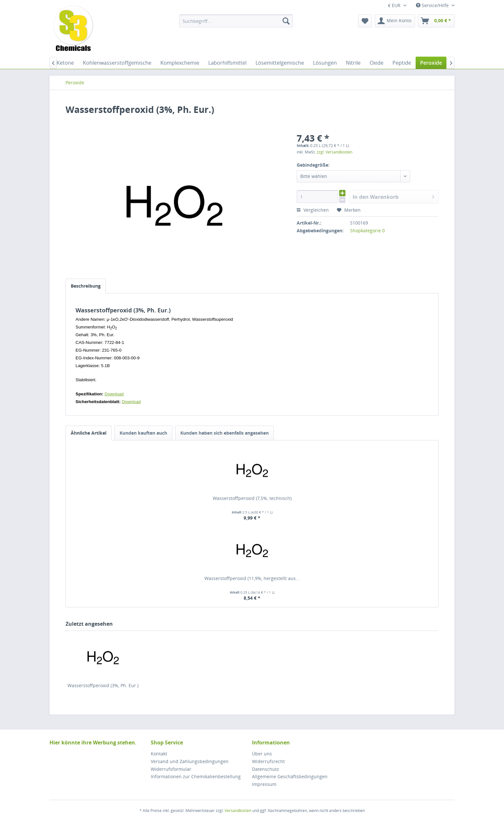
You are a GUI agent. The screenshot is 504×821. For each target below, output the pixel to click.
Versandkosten (238, 811)
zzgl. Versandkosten (334, 152)
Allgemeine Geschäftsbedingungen (290, 776)
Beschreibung (86, 286)
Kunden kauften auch (143, 433)
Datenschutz (265, 769)
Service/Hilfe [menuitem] (433, 5)
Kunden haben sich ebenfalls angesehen (225, 433)
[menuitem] (236, 21)
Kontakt (159, 754)
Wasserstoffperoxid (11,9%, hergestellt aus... (252, 578)
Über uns (262, 754)
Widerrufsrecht (268, 761)
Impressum (264, 784)
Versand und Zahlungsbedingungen (190, 761)
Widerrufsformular (171, 769)
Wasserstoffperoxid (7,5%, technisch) (252, 498)
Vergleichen (313, 210)
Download (114, 394)
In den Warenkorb (393, 196)
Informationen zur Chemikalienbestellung (196, 776)
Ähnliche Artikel (89, 433)
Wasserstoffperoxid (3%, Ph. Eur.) (103, 685)
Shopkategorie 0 (367, 231)
